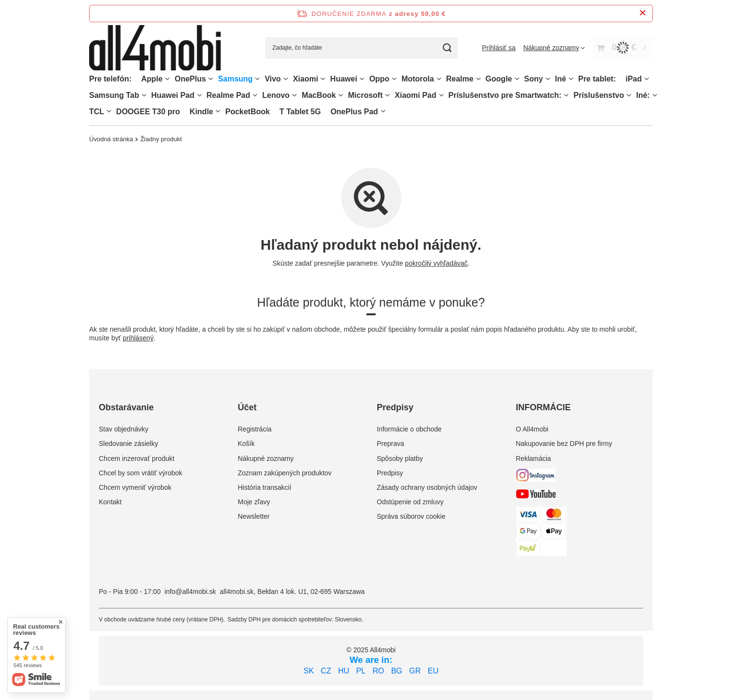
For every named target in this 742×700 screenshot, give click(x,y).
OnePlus (190, 79)
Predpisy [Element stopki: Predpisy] (390, 473)
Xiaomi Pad (415, 95)
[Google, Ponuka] (517, 79)
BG (397, 671)
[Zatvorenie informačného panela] (643, 13)
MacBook (319, 95)
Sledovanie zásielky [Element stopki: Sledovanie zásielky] (128, 444)
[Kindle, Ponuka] (218, 111)
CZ (326, 671)
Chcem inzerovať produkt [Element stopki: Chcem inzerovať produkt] (137, 458)
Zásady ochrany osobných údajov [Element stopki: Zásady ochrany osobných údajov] (427, 487)
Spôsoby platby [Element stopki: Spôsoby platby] (400, 458)
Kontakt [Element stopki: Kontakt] (110, 502)
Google (499, 79)
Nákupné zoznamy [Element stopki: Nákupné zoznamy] (266, 458)
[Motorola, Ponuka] (439, 79)
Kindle (202, 112)
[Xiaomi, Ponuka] (323, 79)
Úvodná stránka (111, 139)
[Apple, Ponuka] (167, 79)
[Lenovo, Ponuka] (294, 95)
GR (415, 671)
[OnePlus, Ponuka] (211, 79)
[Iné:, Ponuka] (655, 95)
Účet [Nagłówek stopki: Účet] (247, 407)
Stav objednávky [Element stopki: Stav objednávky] (124, 429)
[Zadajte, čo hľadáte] (361, 48)
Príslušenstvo (599, 95)
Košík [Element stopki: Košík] (246, 444)
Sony (534, 79)
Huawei (344, 79)
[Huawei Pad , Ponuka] (199, 95)
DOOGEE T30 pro (148, 112)
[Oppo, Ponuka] (394, 79)
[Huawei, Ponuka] (362, 79)
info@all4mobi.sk (190, 592)
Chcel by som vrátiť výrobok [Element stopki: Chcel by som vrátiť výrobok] (140, 473)
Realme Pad (229, 95)
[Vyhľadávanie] (447, 48)
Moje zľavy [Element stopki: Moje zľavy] (254, 502)
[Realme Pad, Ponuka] (255, 95)
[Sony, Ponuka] (548, 79)
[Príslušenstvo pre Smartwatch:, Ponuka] (566, 95)
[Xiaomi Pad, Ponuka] (441, 95)
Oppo (379, 79)
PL (361, 671)
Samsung (235, 79)
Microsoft (365, 95)
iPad (634, 79)
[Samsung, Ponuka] (257, 79)
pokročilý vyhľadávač (436, 263)
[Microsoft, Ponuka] (387, 95)
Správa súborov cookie (411, 516)
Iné (561, 79)
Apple (152, 79)
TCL (97, 112)
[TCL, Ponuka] (109, 111)
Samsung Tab (114, 95)
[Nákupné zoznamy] (554, 48)
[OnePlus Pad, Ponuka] (383, 111)
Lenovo (276, 95)
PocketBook (247, 112)
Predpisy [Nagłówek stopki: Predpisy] (395, 407)
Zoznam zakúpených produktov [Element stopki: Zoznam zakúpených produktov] (285, 473)
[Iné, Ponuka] (571, 79)
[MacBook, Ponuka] (341, 95)
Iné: (643, 95)
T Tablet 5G (300, 112)
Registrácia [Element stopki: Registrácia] (255, 429)
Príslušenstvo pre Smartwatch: (505, 95)
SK (309, 671)
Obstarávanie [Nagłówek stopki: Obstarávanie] (126, 407)
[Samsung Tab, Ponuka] (144, 95)
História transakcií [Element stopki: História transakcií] (265, 487)
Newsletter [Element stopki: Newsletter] (254, 516)
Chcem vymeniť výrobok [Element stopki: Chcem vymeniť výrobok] (135, 487)
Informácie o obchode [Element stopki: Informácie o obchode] (409, 429)
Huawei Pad (173, 95)
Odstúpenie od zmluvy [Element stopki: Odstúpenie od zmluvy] (410, 502)
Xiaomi (305, 79)
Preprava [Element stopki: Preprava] (391, 444)
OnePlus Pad (354, 112)
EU (433, 671)
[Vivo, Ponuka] (286, 79)
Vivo (273, 79)
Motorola (418, 79)
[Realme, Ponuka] (478, 79)
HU (344, 671)
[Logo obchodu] (155, 48)
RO (378, 671)
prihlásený (138, 338)
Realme (460, 79)
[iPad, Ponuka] (647, 79)
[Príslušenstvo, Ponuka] (629, 95)
